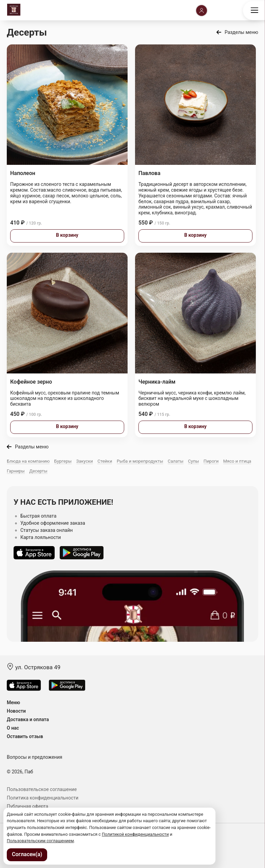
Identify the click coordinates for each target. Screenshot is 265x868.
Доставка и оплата (28, 719)
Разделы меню (241, 32)
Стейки (105, 461)
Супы (193, 461)
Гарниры (16, 471)
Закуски (85, 461)
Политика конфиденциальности (43, 798)
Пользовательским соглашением (40, 841)
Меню (13, 702)
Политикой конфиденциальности (135, 834)
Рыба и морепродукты (140, 461)
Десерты (38, 471)
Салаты (175, 461)
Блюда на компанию (28, 461)
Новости (16, 711)
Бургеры (63, 461)
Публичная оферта (27, 806)
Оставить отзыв (25, 736)
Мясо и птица (237, 461)
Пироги (211, 461)
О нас (13, 728)
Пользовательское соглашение (42, 789)
